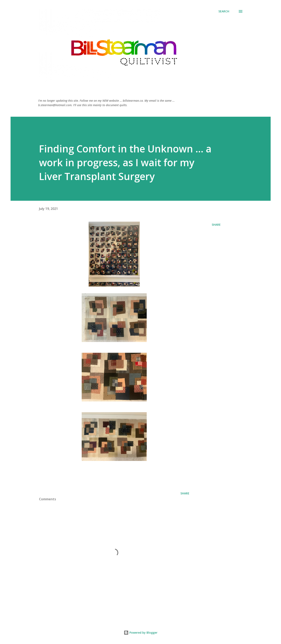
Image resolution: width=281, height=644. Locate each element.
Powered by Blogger (141, 633)
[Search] (224, 11)
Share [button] (216, 225)
